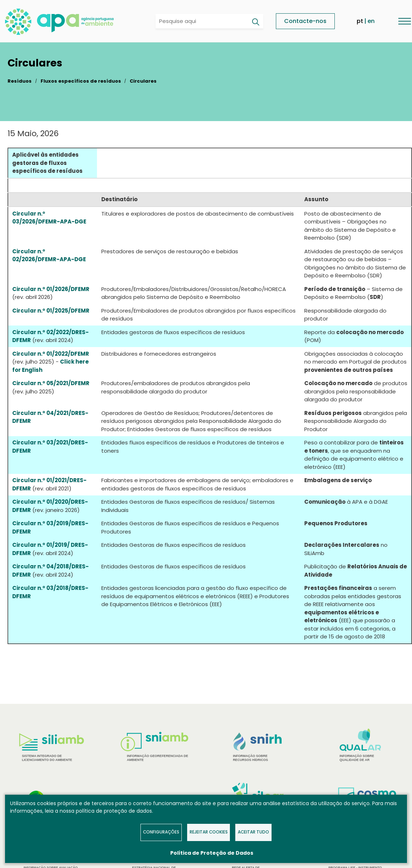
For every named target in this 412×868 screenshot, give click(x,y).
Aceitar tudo (253, 832)
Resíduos (20, 81)
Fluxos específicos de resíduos (81, 81)
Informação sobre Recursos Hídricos (257, 747)
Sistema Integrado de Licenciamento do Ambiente (52, 747)
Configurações (161, 832)
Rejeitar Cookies (209, 832)
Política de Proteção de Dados (212, 853)
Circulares (143, 81)
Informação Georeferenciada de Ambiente (154, 747)
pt (360, 21)
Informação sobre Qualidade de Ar (360, 745)
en (371, 21)
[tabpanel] (52, 748)
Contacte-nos (305, 21)
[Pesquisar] (255, 22)
